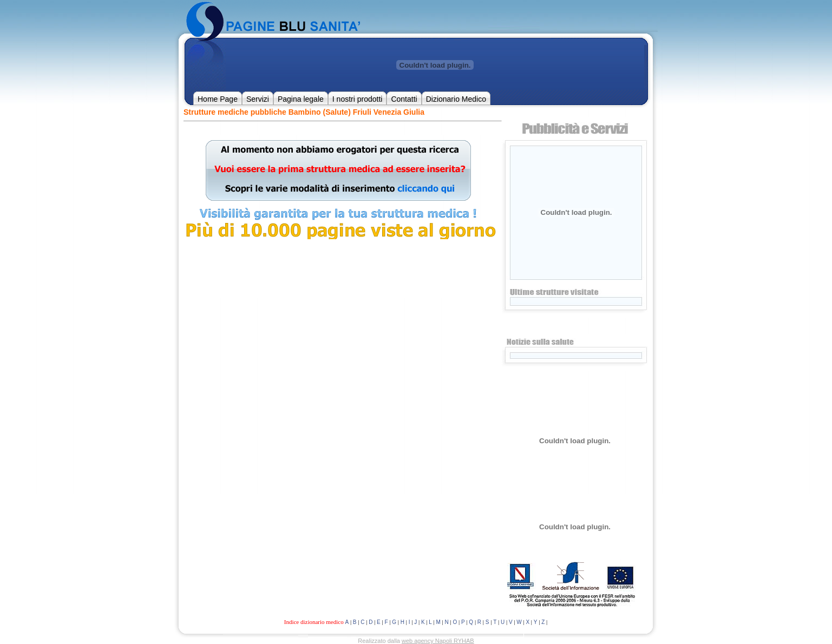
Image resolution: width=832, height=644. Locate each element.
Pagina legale (301, 99)
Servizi (258, 99)
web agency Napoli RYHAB (438, 641)
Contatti (404, 99)
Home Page (218, 99)
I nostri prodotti (358, 99)
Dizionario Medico (456, 99)
